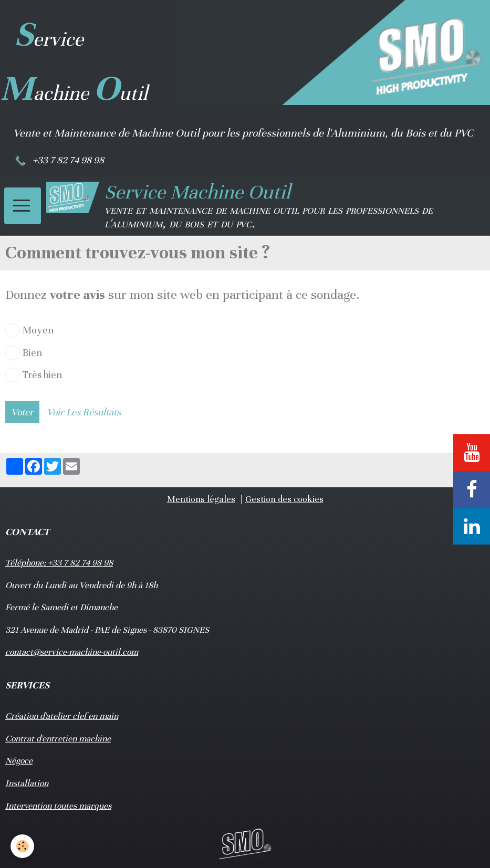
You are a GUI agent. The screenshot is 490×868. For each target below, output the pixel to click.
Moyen (29, 330)
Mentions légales (201, 499)
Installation (27, 783)
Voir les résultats (84, 412)
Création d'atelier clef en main (62, 716)
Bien (24, 353)
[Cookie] (22, 846)
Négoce (19, 761)
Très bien (34, 375)
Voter (22, 412)
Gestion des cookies (284, 499)
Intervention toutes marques (58, 806)
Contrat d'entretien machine (58, 739)
